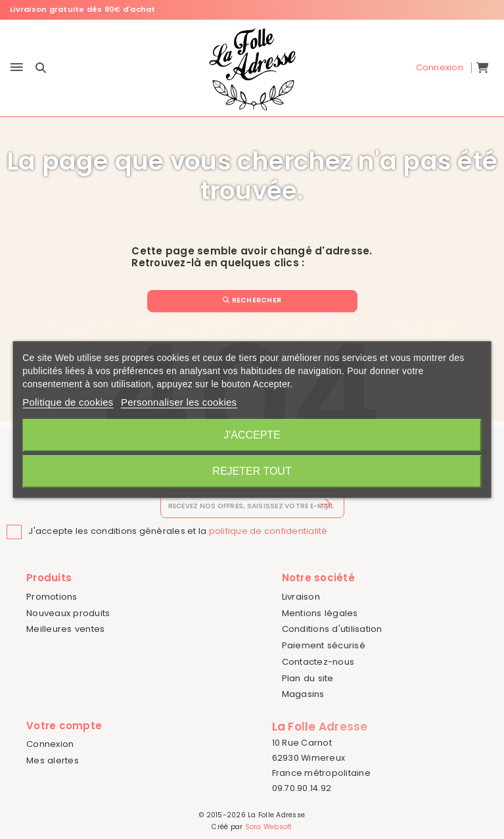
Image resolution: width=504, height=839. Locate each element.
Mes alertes (53, 760)
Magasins (303, 694)
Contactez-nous (318, 662)
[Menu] (17, 68)
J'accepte (252, 435)
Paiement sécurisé (324, 645)
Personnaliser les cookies (179, 402)
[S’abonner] (326, 504)
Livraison (301, 597)
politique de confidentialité (268, 531)
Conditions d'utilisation (332, 629)
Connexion (50, 744)
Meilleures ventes (65, 629)
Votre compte (64, 726)
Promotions (52, 597)
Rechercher (252, 300)
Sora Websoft (269, 827)
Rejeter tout (252, 471)
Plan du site (308, 678)
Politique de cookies (68, 402)
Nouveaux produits (68, 613)
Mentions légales (320, 613)
